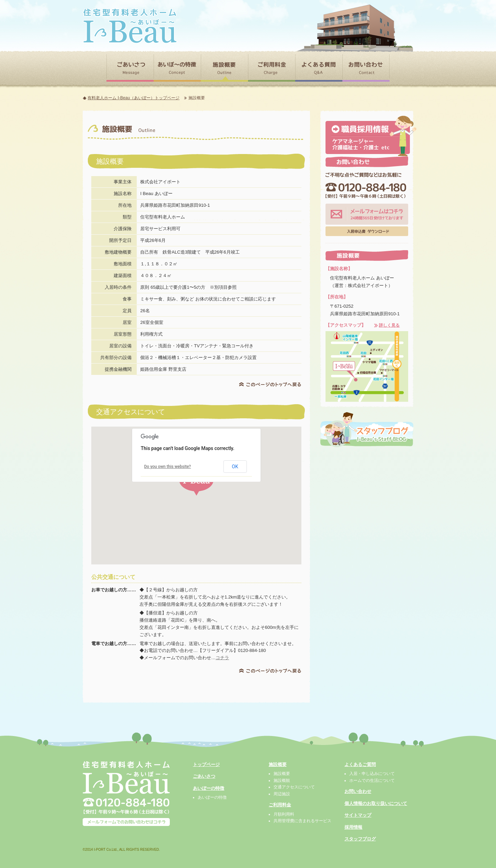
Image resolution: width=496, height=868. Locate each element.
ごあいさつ (204, 776)
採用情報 (353, 827)
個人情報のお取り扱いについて (376, 803)
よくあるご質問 (360, 764)
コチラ (222, 658)
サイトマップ (358, 815)
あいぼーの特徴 (209, 788)
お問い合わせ (358, 791)
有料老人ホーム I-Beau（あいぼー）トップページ (133, 98)
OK (235, 467)
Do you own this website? (168, 467)
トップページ (206, 764)
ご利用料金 (280, 805)
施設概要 (278, 764)
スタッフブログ (360, 839)
